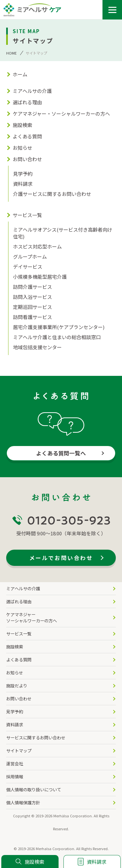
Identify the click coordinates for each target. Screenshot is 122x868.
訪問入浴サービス (33, 297)
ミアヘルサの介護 (32, 91)
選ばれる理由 (27, 102)
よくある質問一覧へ (61, 453)
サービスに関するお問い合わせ (36, 738)
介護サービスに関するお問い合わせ (52, 194)
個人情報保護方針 (23, 803)
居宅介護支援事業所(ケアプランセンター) (59, 327)
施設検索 (22, 125)
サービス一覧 (27, 215)
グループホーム (30, 256)
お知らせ (22, 148)
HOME (11, 53)
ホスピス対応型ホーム (37, 246)
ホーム (20, 74)
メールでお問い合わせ (61, 558)
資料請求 (23, 184)
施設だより (17, 686)
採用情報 (15, 777)
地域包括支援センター (37, 347)
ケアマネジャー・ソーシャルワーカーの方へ (61, 114)
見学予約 (23, 174)
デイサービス (28, 267)
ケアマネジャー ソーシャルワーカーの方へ (32, 618)
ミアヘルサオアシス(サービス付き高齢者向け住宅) (63, 233)
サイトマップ (19, 751)
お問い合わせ (27, 159)
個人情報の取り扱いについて (34, 790)
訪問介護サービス (33, 287)
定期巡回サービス (33, 307)
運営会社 (15, 764)
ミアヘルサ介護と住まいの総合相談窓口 (57, 337)
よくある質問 (27, 136)
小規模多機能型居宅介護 (40, 277)
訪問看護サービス (33, 317)
